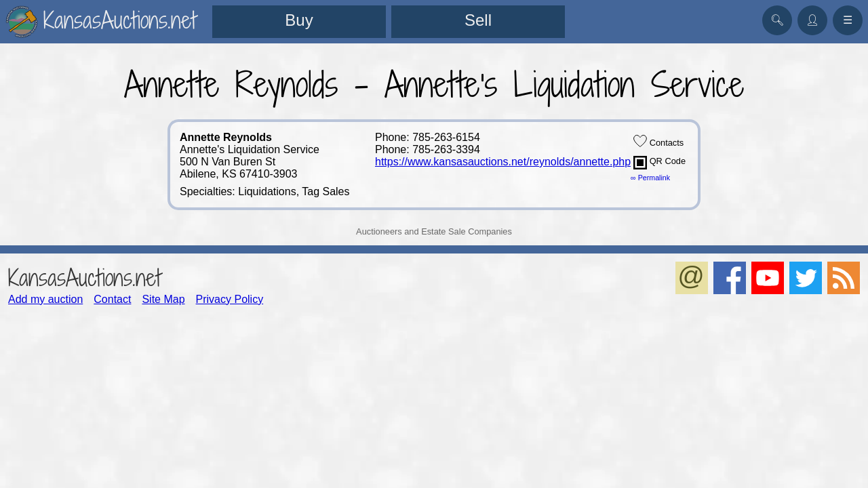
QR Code (659, 163)
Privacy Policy (230, 299)
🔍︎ (777, 20)
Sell (478, 20)
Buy (299, 20)
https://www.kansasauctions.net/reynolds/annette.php (503, 162)
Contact (112, 299)
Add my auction (45, 299)
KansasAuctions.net (84, 278)
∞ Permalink (650, 178)
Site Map (163, 299)
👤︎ (812, 20)
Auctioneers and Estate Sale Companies (434, 231)
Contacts (658, 141)
